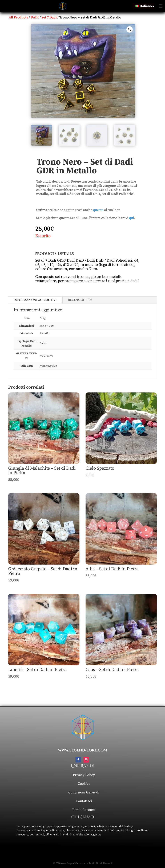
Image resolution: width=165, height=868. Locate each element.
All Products (18, 18)
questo (98, 210)
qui (132, 218)
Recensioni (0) (80, 300)
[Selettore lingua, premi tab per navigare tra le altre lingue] (144, 6)
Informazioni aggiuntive (35, 300)
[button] (130, 29)
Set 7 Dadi (49, 18)
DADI (35, 18)
